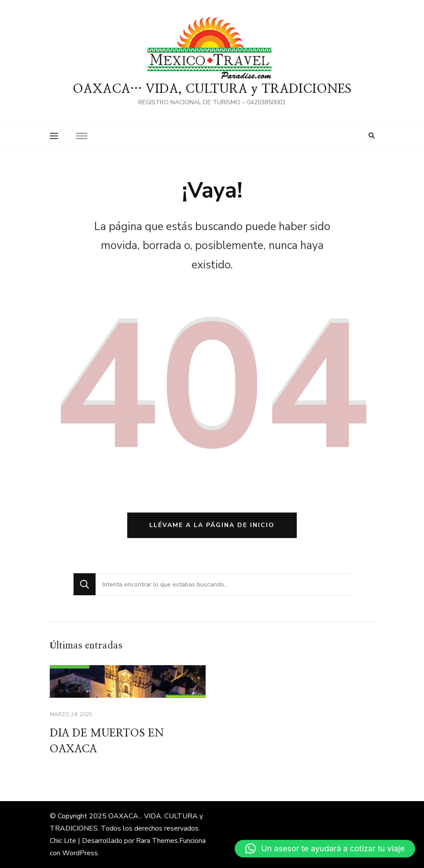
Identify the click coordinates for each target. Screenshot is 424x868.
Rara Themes (157, 841)
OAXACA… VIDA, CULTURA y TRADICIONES (212, 89)
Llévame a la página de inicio (212, 525)
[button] (325, 849)
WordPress (80, 853)
